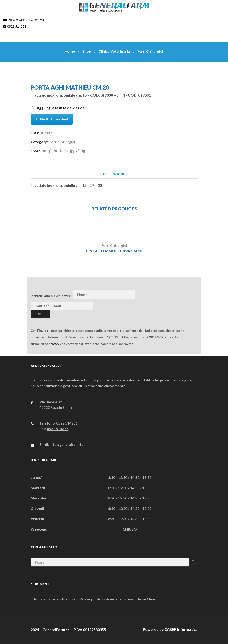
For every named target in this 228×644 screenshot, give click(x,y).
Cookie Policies (62, 599)
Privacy (86, 599)
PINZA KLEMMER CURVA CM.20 (114, 251)
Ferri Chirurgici (150, 51)
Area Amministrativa (115, 599)
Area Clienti (148, 599)
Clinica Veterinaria (114, 51)
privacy (54, 344)
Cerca (193, 562)
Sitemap (38, 599)
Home (70, 51)
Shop (87, 51)
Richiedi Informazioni (52, 119)
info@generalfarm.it (27, 20)
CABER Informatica (181, 629)
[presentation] (188, 295)
